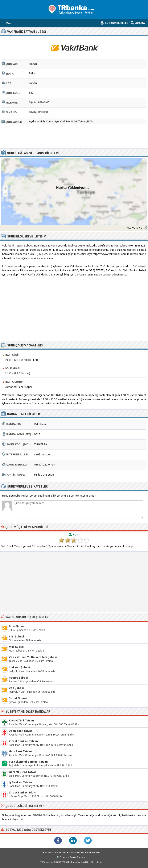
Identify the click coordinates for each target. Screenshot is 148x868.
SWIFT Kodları (77, 853)
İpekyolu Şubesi (19, 667)
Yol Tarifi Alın (135, 228)
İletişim (98, 862)
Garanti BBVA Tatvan (23, 772)
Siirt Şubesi (16, 637)
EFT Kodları (93, 853)
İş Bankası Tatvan (20, 782)
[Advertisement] (74, 136)
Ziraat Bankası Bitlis (22, 793)
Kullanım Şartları (76, 862)
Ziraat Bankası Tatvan (23, 741)
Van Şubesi (16, 688)
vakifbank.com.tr (44, 454)
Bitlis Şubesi (17, 626)
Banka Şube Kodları (56, 853)
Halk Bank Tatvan (20, 751)
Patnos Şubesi (18, 678)
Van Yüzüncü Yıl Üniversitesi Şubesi (33, 657)
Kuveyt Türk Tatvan (21, 720)
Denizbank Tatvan (21, 731)
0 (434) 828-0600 (39, 112)
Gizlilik (90, 862)
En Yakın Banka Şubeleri (73, 857)
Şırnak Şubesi (18, 698)
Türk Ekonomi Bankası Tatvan (28, 762)
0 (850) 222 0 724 (44, 465)
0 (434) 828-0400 (39, 102)
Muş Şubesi (17, 647)
